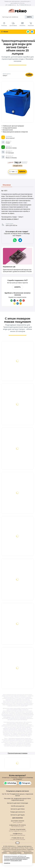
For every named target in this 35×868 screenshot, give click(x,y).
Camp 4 (27, 705)
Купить (22, 172)
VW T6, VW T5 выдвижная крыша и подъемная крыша (17, 795)
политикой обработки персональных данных (15, 859)
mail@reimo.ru (12, 5)
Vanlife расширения (18, 806)
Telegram (32, 32)
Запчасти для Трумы (18, 815)
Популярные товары (15, 853)
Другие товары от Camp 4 (10, 219)
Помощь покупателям (18, 830)
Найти (29, 17)
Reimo (17, 11)
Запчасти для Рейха (18, 809)
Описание (7, 185)
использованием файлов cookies (21, 858)
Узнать (17, 287)
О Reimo (4, 853)
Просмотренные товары (17, 753)
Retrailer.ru (17, 843)
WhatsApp (28, 32)
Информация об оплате (17, 826)
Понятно (7, 863)
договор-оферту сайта (16, 861)
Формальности (29, 853)
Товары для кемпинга (17, 812)
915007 (19, 708)
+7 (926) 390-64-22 (25, 5)
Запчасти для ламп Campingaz (17, 803)
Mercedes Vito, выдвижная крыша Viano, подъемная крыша (17, 799)
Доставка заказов (18, 821)
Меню (5, 32)
